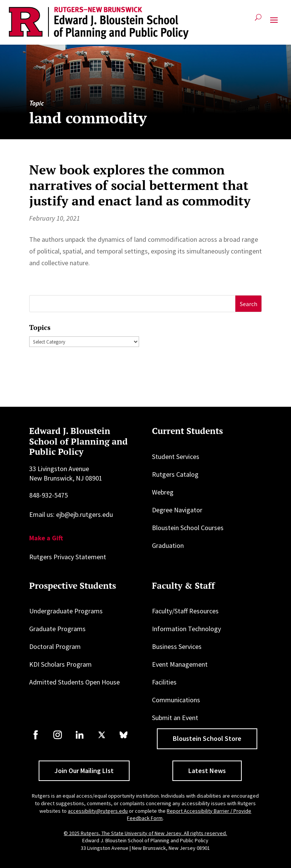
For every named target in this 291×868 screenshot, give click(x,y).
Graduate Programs (57, 629)
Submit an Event (175, 718)
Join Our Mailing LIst (84, 771)
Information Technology (186, 629)
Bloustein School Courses (188, 528)
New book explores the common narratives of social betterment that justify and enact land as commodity (140, 185)
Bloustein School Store (207, 738)
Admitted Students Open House (74, 682)
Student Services (176, 457)
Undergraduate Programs (66, 611)
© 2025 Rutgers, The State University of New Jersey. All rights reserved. (145, 833)
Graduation (168, 545)
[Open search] (258, 20)
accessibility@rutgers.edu (98, 811)
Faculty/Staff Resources (185, 611)
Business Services (177, 646)
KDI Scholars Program (60, 664)
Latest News (207, 771)
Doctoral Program (55, 646)
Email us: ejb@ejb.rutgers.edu (71, 514)
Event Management (180, 664)
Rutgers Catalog (175, 474)
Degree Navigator (177, 510)
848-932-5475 (48, 495)
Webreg (163, 492)
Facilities (164, 682)
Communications (176, 700)
